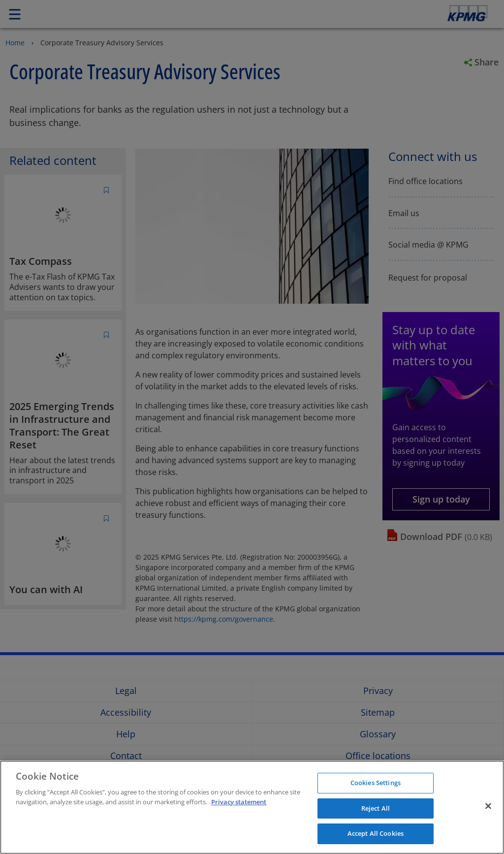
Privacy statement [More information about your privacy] (239, 802)
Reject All (376, 808)
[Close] (488, 806)
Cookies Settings (376, 783)
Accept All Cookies (376, 833)
